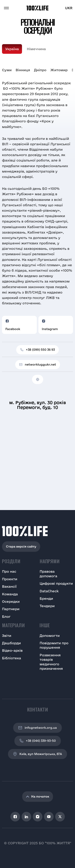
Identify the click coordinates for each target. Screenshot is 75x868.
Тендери (47, 606)
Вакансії (9, 586)
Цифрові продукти (56, 583)
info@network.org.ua (37, 728)
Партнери (11, 609)
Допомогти (50, 636)
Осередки (11, 601)
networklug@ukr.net (38, 364)
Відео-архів (12, 650)
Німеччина (36, 49)
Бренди (46, 598)
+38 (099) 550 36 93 (37, 350)
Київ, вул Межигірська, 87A (37, 754)
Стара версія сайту (21, 546)
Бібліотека (11, 658)
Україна (12, 49)
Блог (6, 616)
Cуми (7, 70)
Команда (10, 594)
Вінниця (23, 70)
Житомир (59, 70)
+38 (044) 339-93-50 (38, 741)
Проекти (10, 579)
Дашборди (11, 643)
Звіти (7, 636)
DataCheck (49, 591)
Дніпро (40, 70)
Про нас (9, 571)
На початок (38, 796)
